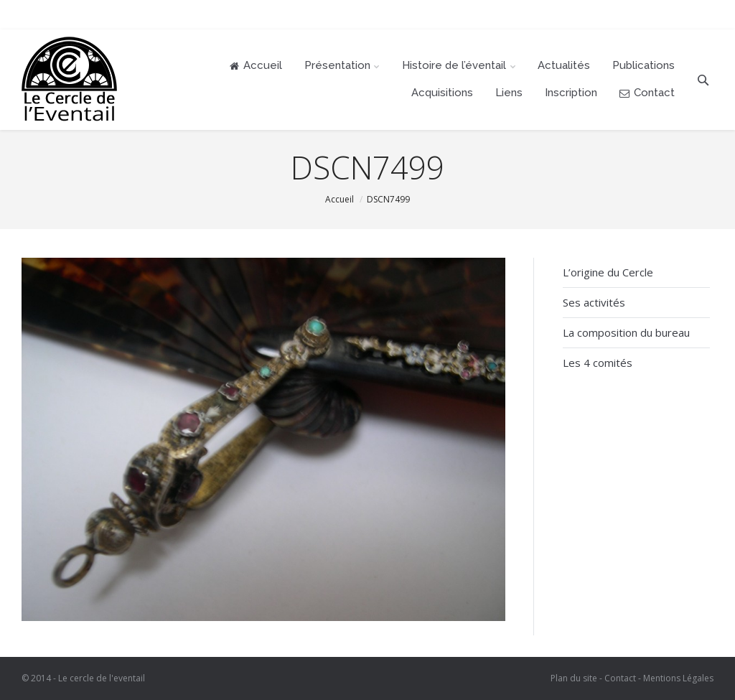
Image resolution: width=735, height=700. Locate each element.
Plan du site (574, 678)
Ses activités (594, 302)
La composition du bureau (626, 332)
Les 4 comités (598, 363)
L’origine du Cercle (608, 272)
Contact (620, 678)
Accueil (340, 199)
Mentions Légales (678, 678)
